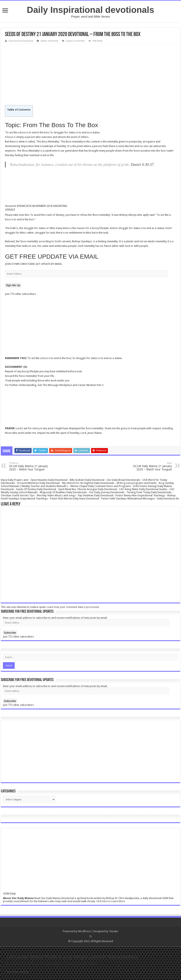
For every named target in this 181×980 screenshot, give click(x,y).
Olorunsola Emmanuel (21, 41)
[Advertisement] (90, 75)
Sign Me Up (13, 285)
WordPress (84, 931)
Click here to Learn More (111, 901)
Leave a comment (75, 41)
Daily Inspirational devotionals (90, 10)
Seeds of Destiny (49, 41)
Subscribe (10, 633)
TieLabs (114, 931)
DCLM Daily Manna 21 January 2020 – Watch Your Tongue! (30, 466)
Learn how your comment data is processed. (73, 607)
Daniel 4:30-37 (142, 165)
